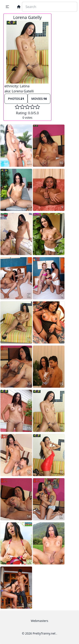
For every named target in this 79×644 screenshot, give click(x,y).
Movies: (39, 99)
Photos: (16, 99)
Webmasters (39, 621)
